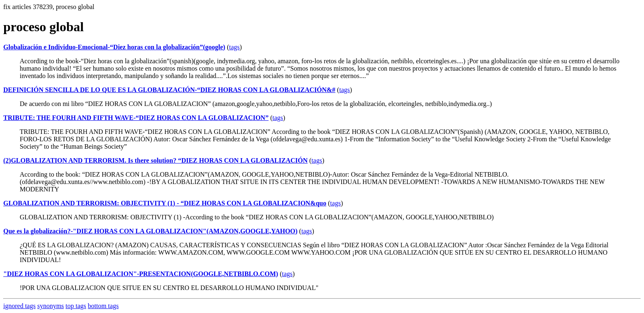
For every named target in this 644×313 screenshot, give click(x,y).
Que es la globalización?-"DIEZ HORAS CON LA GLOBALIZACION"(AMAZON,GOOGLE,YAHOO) (150, 231)
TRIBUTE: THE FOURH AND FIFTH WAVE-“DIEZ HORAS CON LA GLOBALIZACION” (136, 118)
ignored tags (20, 306)
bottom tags (103, 306)
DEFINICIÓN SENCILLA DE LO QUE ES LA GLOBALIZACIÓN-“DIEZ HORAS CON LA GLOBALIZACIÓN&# (169, 90)
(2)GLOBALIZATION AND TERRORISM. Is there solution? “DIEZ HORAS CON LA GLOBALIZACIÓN (155, 160)
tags (235, 47)
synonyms (51, 306)
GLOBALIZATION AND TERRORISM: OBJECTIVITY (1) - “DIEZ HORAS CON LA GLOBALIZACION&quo (165, 203)
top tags (76, 306)
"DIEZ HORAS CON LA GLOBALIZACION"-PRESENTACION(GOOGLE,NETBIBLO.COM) (141, 274)
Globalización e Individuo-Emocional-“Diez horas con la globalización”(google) (114, 47)
